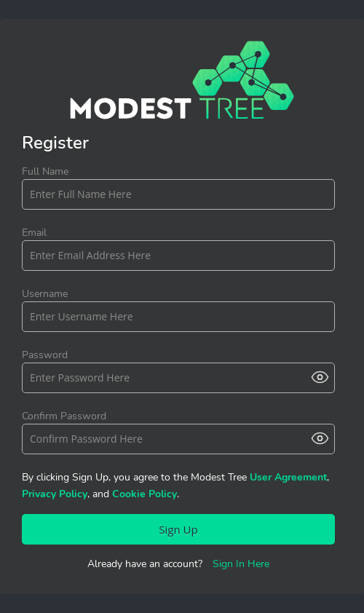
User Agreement (288, 477)
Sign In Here (241, 564)
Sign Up (178, 529)
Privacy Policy (55, 494)
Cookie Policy (145, 494)
